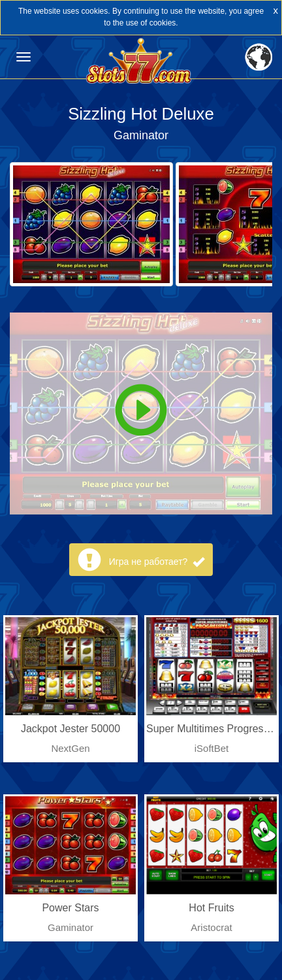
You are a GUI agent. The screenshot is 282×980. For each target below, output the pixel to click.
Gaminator (141, 135)
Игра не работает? (157, 562)
